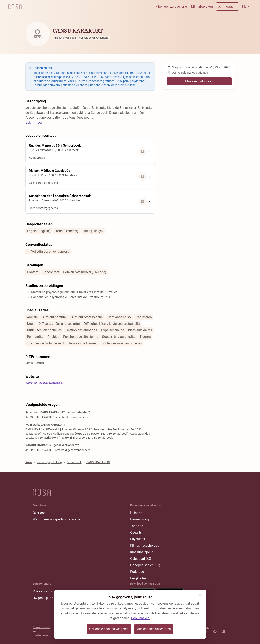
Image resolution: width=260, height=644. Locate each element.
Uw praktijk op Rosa (47, 598)
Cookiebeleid (140, 618)
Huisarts (136, 513)
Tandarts (137, 526)
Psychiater (138, 539)
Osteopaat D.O (141, 559)
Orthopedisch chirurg (145, 565)
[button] (200, 595)
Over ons (39, 513)
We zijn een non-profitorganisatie (56, 519)
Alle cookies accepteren (154, 629)
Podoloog (137, 572)
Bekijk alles (138, 578)
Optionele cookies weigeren (109, 629)
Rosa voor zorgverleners (50, 591)
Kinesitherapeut (141, 552)
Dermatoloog (140, 519)
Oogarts (136, 532)
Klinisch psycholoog (145, 546)
